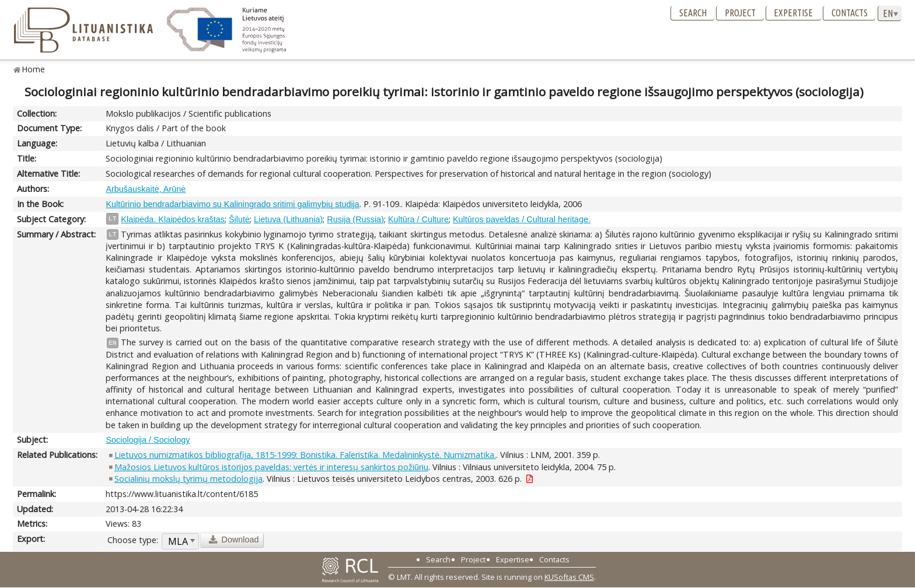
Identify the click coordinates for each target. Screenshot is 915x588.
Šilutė (239, 219)
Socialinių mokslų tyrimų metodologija (188, 479)
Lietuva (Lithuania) (288, 219)
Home (34, 69)
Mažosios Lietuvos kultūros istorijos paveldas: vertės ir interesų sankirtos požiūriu (271, 467)
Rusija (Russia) (355, 219)
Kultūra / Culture (418, 219)
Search (693, 13)
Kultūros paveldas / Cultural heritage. (522, 219)
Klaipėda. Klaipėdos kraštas (173, 219)
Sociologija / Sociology (148, 440)
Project (740, 13)
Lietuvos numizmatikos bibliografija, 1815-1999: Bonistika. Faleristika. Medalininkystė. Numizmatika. (305, 455)
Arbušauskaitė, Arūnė (146, 189)
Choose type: (133, 540)
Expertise (793, 13)
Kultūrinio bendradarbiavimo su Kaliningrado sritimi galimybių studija (232, 204)
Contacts (850, 13)
